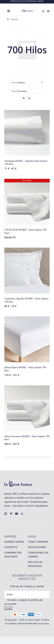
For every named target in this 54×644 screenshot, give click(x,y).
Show (19, 91)
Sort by (18, 83)
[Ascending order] (42, 83)
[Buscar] (8, 19)
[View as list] (29, 98)
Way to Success (41, 623)
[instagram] (6, 514)
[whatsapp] (22, 514)
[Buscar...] (27, 19)
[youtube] (17, 514)
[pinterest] (11, 514)
